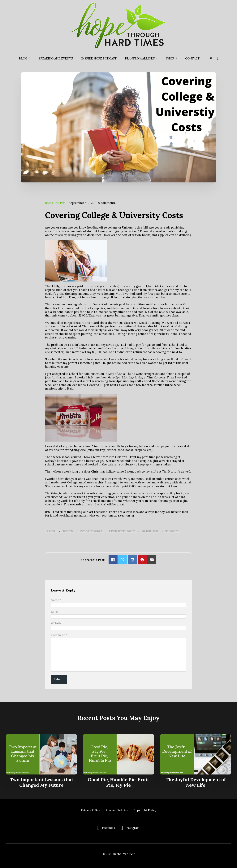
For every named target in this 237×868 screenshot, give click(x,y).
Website (56, 623)
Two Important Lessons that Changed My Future (41, 782)
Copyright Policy (145, 810)
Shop (170, 58)
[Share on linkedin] (132, 560)
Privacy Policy (90, 810)
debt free (68, 531)
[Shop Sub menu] (176, 58)
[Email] (152, 560)
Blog (23, 58)
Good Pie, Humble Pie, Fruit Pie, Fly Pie (118, 782)
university (172, 531)
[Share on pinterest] (142, 560)
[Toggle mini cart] (217, 59)
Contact (192, 58)
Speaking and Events (56, 58)
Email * (56, 612)
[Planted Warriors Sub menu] (157, 58)
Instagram (132, 828)
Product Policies (117, 810)
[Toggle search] (211, 58)
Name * (56, 600)
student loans (150, 531)
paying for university (122, 531)
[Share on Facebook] (113, 560)
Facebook (109, 828)
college (51, 531)
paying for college (91, 531)
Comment (59, 635)
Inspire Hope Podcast (99, 58)
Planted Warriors (140, 58)
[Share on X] (123, 560)
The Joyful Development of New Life (196, 782)
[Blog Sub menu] (30, 58)
